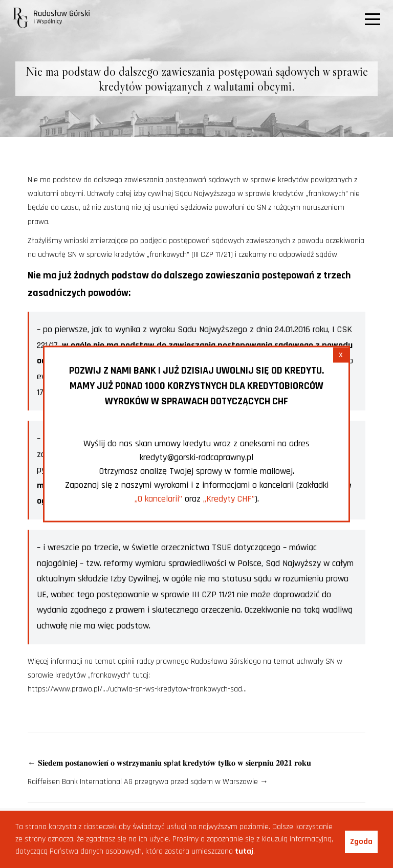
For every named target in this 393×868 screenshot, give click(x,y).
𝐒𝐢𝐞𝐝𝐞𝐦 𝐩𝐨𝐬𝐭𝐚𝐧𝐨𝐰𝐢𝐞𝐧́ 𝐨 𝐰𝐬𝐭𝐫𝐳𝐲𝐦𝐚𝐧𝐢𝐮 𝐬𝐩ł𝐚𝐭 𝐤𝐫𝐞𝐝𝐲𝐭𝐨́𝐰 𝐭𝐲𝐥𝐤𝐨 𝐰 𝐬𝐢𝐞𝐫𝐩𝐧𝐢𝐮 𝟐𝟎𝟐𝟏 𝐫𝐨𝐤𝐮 (169, 763)
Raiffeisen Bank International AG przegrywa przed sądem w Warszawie (148, 782)
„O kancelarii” (158, 499)
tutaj (244, 851)
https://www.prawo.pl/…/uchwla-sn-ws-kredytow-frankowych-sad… (137, 689)
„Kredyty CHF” (229, 499)
